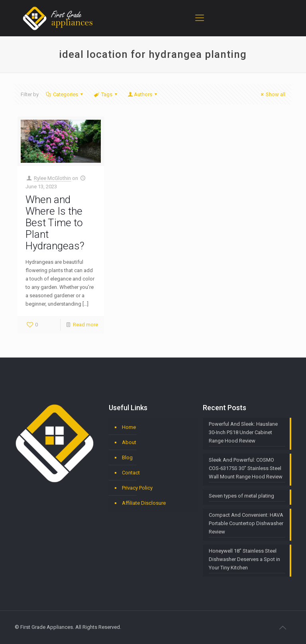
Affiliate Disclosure (144, 503)
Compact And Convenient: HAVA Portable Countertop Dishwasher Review (246, 523)
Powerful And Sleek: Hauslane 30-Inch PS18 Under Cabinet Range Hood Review (243, 432)
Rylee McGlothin (52, 178)
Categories (65, 94)
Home (129, 427)
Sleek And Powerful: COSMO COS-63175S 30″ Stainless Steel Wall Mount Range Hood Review (246, 468)
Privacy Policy (137, 488)
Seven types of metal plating (241, 496)
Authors (143, 94)
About (129, 442)
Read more (85, 325)
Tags (106, 94)
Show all (272, 94)
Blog (127, 457)
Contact (131, 473)
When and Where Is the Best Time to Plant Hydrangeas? (55, 223)
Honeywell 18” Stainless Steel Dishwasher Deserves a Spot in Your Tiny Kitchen (244, 559)
